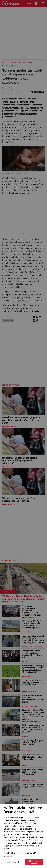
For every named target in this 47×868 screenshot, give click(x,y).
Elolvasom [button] (8, 856)
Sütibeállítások (13, 862)
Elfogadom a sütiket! (34, 862)
